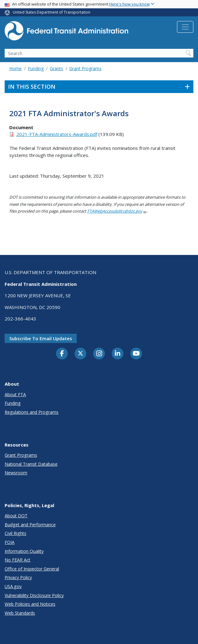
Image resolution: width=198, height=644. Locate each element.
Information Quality (24, 551)
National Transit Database (31, 464)
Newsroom (16, 473)
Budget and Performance (30, 525)
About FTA (15, 394)
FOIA (10, 542)
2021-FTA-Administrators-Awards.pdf (57, 134)
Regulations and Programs (32, 412)
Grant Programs (85, 68)
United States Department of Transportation (52, 12)
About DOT (16, 516)
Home (15, 68)
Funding (36, 68)
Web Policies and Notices (30, 604)
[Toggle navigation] (185, 27)
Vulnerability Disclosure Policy (34, 595)
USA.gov (13, 586)
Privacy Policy (18, 577)
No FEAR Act (17, 560)
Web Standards (20, 613)
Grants (56, 68)
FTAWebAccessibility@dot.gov (117, 211)
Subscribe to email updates (41, 338)
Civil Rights (15, 533)
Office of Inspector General (32, 569)
